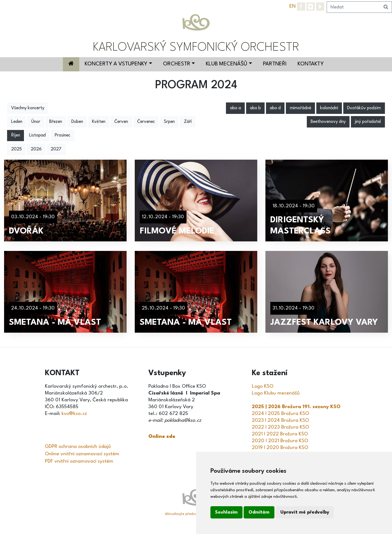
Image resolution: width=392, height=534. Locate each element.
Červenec (146, 122)
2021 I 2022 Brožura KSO (280, 434)
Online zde (162, 436)
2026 (36, 149)
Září (188, 122)
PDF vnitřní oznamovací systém (79, 461)
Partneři (275, 64)
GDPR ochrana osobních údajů (78, 447)
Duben (77, 122)
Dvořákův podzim (364, 108)
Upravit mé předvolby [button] (305, 512)
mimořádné (301, 108)
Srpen (169, 122)
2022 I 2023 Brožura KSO (280, 427)
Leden (17, 122)
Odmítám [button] (259, 512)
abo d (275, 108)
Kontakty (311, 64)
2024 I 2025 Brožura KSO (280, 414)
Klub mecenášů (226, 64)
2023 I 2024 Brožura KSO (280, 420)
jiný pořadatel (368, 122)
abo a (235, 108)
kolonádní (329, 108)
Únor (36, 122)
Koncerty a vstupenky (116, 64)
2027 (56, 149)
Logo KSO (263, 386)
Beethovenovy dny (328, 122)
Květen (99, 122)
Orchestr (177, 64)
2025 (16, 149)
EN (293, 6)
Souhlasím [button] (226, 512)
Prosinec (62, 135)
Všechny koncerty (28, 108)
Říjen (16, 135)
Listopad (37, 135)
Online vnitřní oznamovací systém (82, 454)
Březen (56, 122)
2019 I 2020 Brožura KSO (280, 448)
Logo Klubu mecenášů (276, 393)
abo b (255, 108)
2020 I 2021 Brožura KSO (280, 441)
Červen (121, 122)
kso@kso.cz (74, 414)
